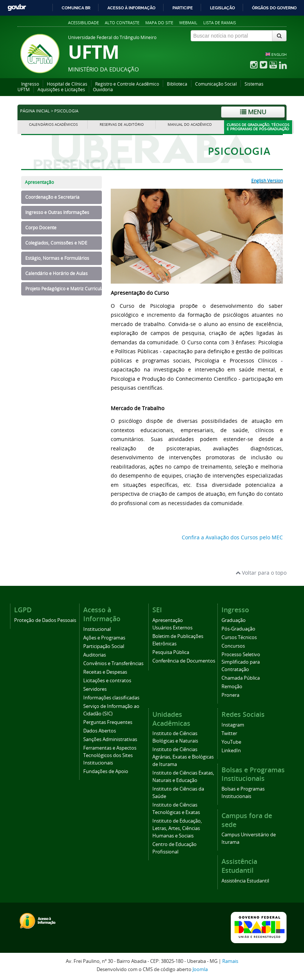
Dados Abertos (100, 731)
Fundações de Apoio (106, 771)
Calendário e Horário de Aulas (56, 273)
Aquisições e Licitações (61, 90)
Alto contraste (122, 23)
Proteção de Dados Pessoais (45, 620)
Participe (183, 8)
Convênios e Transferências (113, 663)
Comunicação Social (216, 84)
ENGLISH (279, 54)
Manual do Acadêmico (190, 125)
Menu (253, 112)
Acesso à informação (131, 8)
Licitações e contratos (107, 681)
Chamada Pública (241, 678)
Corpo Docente (41, 228)
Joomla (200, 969)
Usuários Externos (172, 628)
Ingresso (30, 84)
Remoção (232, 687)
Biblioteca (177, 84)
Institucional (97, 629)
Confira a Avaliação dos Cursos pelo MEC (232, 537)
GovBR (17, 8)
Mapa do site (159, 23)
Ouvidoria (103, 90)
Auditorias (95, 655)
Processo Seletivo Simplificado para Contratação (241, 662)
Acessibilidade (83, 23)
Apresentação (39, 182)
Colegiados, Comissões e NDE (56, 243)
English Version (267, 181)
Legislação (222, 8)
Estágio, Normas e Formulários (57, 258)
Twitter (229, 733)
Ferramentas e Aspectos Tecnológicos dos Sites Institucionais (110, 755)
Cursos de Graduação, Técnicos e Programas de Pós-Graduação (258, 127)
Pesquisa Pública (171, 652)
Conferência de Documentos (184, 661)
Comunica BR (76, 8)
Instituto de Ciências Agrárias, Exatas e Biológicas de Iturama (183, 757)
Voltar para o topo (261, 573)
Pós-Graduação (238, 629)
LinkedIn (231, 751)
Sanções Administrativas (110, 739)
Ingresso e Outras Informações (57, 212)
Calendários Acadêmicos (53, 125)
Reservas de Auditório (122, 125)
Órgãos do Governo (274, 8)
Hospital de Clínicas (67, 84)
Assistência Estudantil (245, 881)
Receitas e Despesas (105, 672)
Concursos (233, 646)
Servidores (95, 689)
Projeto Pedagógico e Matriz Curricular (64, 289)
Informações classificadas (111, 698)
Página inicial (35, 111)
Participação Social (104, 646)
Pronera (230, 695)
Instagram (233, 725)
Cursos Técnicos (239, 637)
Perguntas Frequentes (108, 722)
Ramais (230, 961)
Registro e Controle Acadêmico (127, 84)
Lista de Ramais (220, 23)
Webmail (188, 23)
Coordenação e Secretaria (52, 197)
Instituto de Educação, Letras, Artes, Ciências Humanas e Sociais (177, 828)
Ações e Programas (104, 638)
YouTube (231, 742)
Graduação (234, 620)
